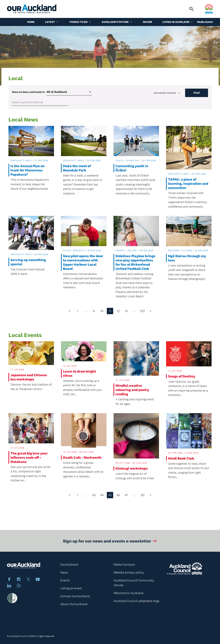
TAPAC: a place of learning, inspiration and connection (188, 184)
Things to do (80, 22)
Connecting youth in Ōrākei (132, 168)
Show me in (28, 92)
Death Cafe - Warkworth (82, 457)
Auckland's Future (117, 22)
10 (102, 311)
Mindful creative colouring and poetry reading (132, 390)
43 (94, 495)
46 (118, 495)
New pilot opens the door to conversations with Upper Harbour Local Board (83, 262)
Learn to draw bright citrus (79, 373)
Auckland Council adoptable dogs (136, 601)
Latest (52, 22)
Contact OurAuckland (75, 596)
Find (197, 93)
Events (65, 580)
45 (110, 495)
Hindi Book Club (181, 458)
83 (143, 495)
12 (118, 311)
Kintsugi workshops (132, 468)
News (64, 572)
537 (142, 311)
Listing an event (71, 588)
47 (126, 495)
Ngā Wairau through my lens (187, 258)
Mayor (147, 22)
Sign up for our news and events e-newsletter (110, 542)
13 (126, 311)
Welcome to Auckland (128, 593)
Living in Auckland (178, 22)
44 (102, 495)
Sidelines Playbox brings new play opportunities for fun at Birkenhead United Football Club (135, 262)
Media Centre (205, 22)
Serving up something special (28, 262)
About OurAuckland (74, 604)
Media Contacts (124, 565)
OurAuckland (69, 565)
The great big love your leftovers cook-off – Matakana (29, 457)
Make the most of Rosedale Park (77, 168)
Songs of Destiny (182, 376)
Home (31, 22)
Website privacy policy (129, 572)
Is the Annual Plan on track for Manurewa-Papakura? (28, 170)
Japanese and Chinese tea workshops (29, 377)
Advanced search (167, 93)
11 (110, 311)
